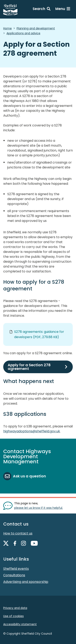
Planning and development (36, 28)
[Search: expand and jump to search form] (42, 9)
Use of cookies (13, 616)
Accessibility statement (20, 624)
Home (7, 28)
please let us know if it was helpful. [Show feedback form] (39, 508)
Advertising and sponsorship (26, 582)
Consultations (14, 575)
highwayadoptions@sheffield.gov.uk (32, 431)
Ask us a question (29, 476)
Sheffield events (16, 569)
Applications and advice (23, 33)
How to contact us (18, 533)
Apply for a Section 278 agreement (29, 367)
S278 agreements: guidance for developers (39, 334)
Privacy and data (15, 608)
